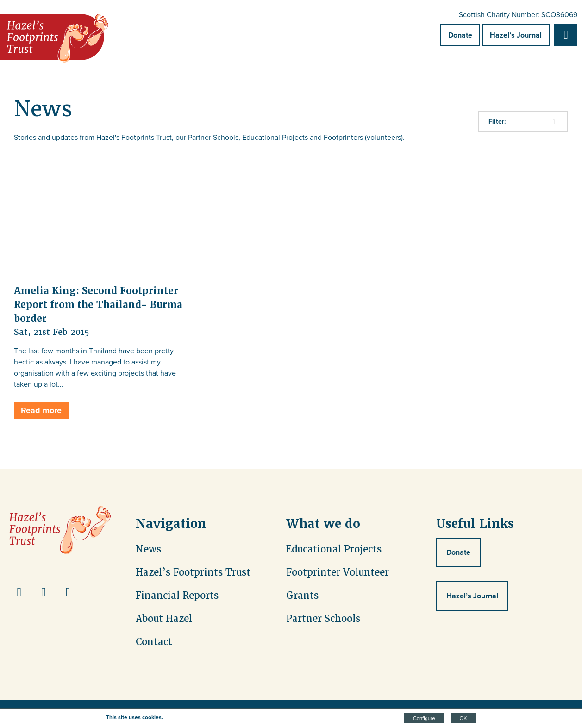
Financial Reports (177, 596)
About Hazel (164, 619)
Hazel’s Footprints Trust (193, 572)
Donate (460, 35)
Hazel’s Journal (516, 35)
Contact (154, 642)
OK (463, 718)
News (148, 549)
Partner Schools (323, 619)
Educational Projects (334, 549)
